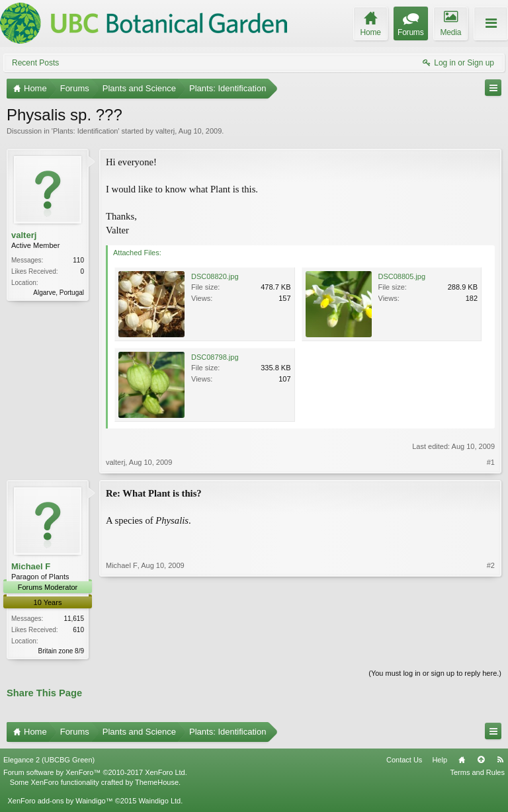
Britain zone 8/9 (62, 651)
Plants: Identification (85, 131)
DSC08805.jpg (402, 276)
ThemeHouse (157, 783)
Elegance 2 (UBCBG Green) (49, 761)
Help (440, 761)
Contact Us (404, 761)
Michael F (31, 566)
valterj (165, 131)
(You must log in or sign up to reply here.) (435, 674)
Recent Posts (35, 63)
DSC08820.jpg (215, 276)
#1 (491, 462)
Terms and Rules (477, 774)
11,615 (74, 619)
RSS (500, 761)
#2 (491, 649)
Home (462, 761)
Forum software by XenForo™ (95, 774)
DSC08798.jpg (215, 357)
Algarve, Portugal (59, 293)
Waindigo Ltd (159, 802)
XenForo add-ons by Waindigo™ (60, 802)
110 (78, 260)
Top (481, 761)
